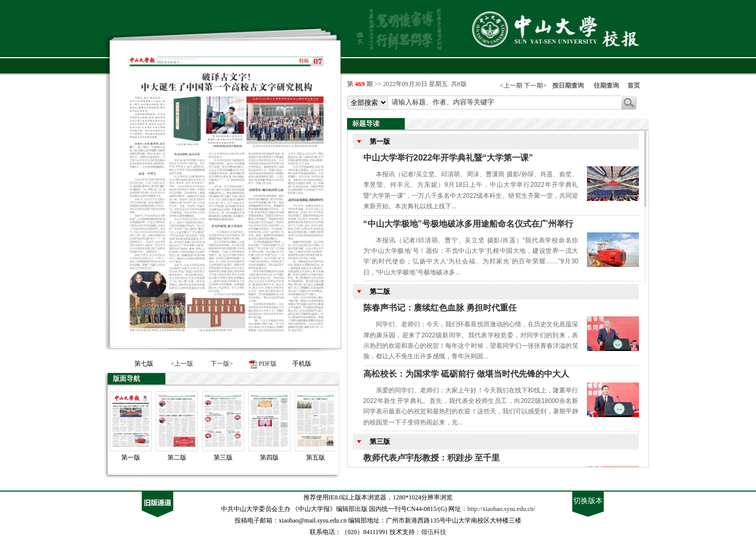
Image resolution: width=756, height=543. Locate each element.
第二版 (177, 457)
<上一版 (182, 364)
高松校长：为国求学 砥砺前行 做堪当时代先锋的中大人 (466, 374)
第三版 (223, 457)
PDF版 (268, 364)
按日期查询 (568, 86)
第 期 (361, 84)
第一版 (131, 457)
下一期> (535, 86)
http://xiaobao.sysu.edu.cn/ (501, 509)
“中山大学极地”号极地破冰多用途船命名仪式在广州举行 (468, 224)
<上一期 (511, 86)
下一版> (222, 364)
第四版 (269, 457)
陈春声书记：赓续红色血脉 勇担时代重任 (440, 308)
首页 (634, 86)
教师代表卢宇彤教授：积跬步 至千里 (432, 458)
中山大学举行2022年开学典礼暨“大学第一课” (448, 158)
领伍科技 (434, 532)
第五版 (316, 457)
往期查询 (606, 86)
